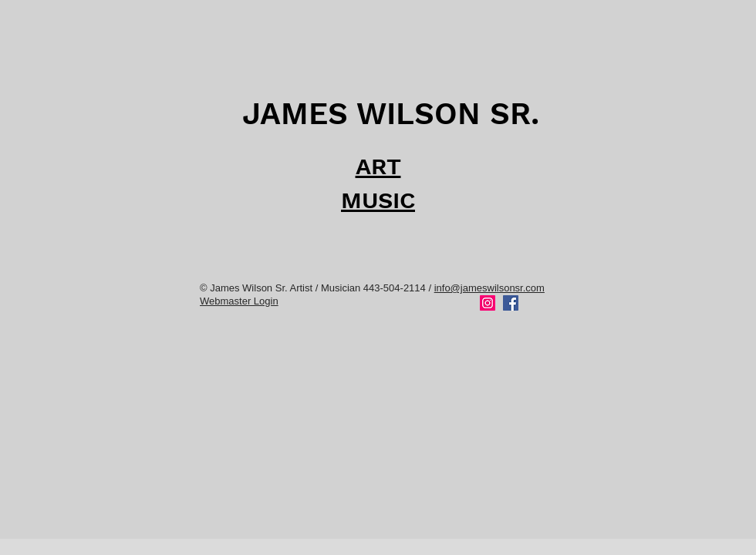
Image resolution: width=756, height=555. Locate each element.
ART (378, 166)
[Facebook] (511, 303)
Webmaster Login (239, 301)
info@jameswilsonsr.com (489, 288)
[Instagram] (488, 303)
